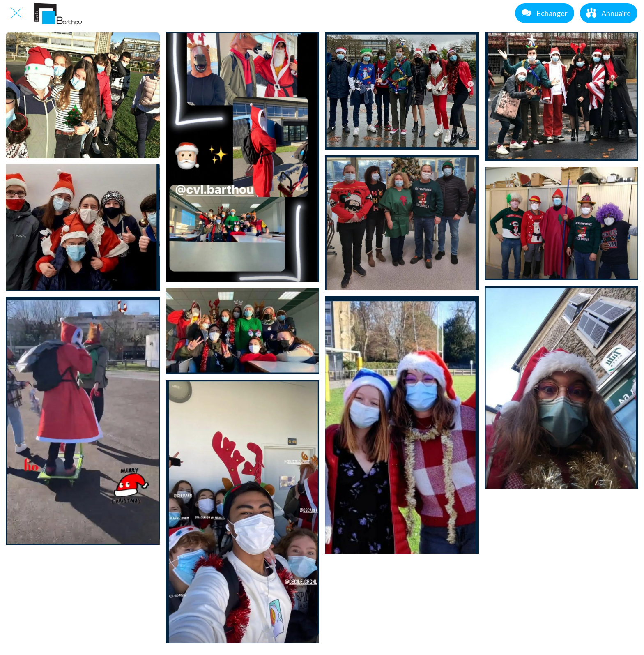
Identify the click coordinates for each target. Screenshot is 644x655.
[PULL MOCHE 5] (243, 331)
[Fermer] (16, 13)
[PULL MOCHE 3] (562, 97)
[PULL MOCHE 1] (243, 157)
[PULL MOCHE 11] (562, 387)
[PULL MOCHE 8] (83, 421)
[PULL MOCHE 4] (83, 227)
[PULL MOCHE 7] (562, 224)
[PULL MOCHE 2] (402, 91)
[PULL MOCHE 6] (402, 223)
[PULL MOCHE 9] (243, 512)
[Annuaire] (609, 13)
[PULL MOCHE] (83, 95)
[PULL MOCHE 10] (402, 425)
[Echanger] (545, 13)
